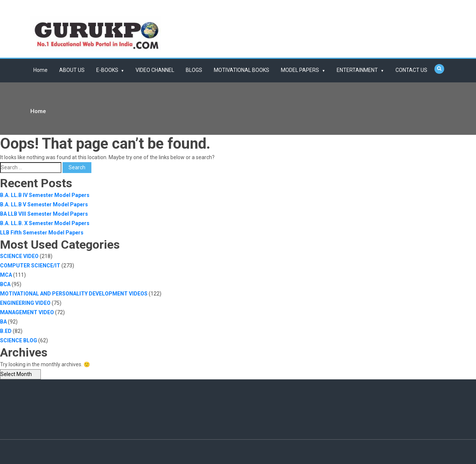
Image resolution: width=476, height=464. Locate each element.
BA (3, 322)
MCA (6, 275)
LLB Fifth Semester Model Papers (42, 233)
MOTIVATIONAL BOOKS (242, 70)
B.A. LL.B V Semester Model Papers (44, 204)
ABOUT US (72, 70)
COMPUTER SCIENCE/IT (30, 266)
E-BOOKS (107, 70)
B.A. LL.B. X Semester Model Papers (45, 223)
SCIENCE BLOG (19, 340)
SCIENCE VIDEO (19, 256)
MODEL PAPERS (300, 70)
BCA (5, 284)
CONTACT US (411, 70)
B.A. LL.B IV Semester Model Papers (45, 195)
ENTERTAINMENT (357, 70)
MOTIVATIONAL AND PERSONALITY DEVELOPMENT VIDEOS (74, 294)
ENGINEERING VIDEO (25, 303)
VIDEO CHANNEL (155, 70)
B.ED (6, 331)
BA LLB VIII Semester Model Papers (44, 214)
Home (40, 70)
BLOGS (194, 70)
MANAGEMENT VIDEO (27, 312)
